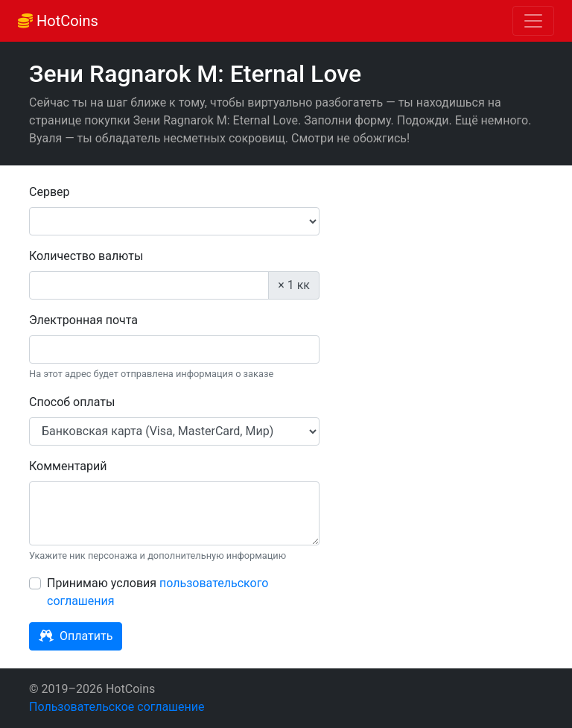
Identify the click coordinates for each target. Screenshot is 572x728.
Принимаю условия (158, 592)
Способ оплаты (72, 402)
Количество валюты (86, 256)
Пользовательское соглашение (117, 707)
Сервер (50, 192)
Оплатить (76, 636)
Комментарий (68, 466)
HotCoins (58, 21)
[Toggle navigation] (533, 21)
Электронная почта (83, 320)
